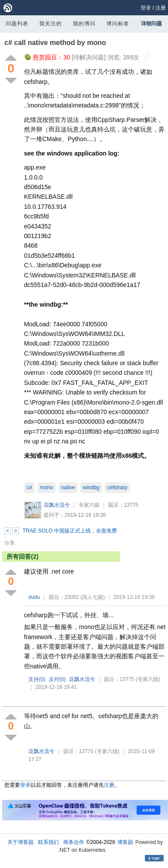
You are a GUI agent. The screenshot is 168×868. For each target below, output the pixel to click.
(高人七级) (93, 597)
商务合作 (74, 842)
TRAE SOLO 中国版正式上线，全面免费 (70, 531)
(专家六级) (148, 679)
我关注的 (51, 24)
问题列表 (17, 24)
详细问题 (151, 24)
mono (47, 488)
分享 (10, 543)
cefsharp (117, 488)
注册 (161, 8)
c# (29, 488)
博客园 (125, 842)
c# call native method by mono (55, 43)
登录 (146, 8)
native (68, 488)
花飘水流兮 (57, 505)
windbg (91, 488)
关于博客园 (21, 842)
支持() (37, 679)
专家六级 (89, 505)
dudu (34, 597)
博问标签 (118, 24)
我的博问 (84, 24)
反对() (57, 679)
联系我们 (48, 842)
